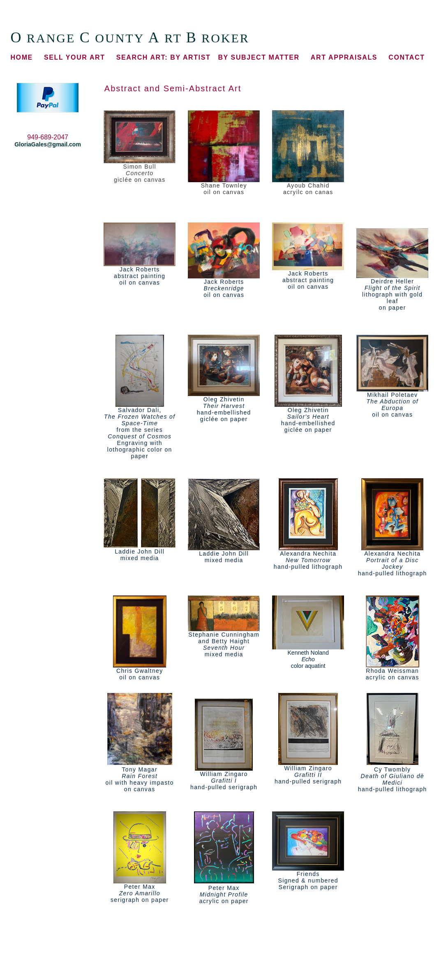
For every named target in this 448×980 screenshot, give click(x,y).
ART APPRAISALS (344, 57)
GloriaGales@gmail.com (48, 144)
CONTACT (406, 57)
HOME (21, 57)
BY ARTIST (163, 57)
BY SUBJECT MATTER (259, 57)
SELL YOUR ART (75, 57)
